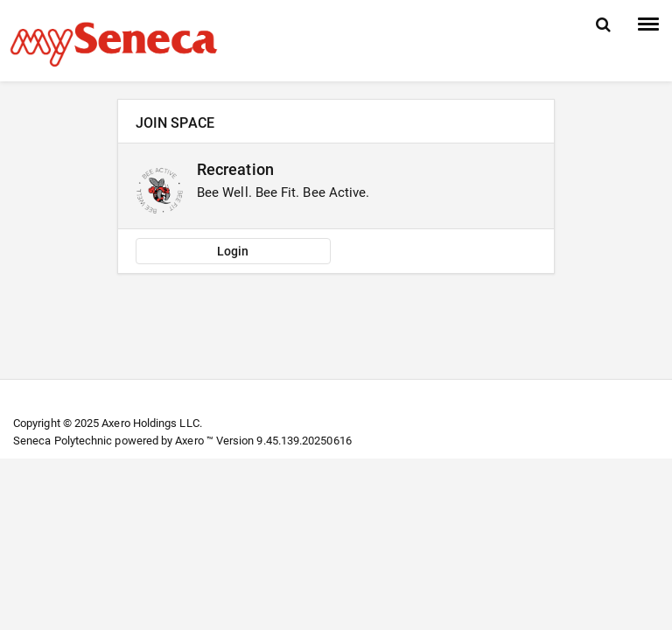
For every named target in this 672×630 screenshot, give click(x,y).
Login (233, 251)
